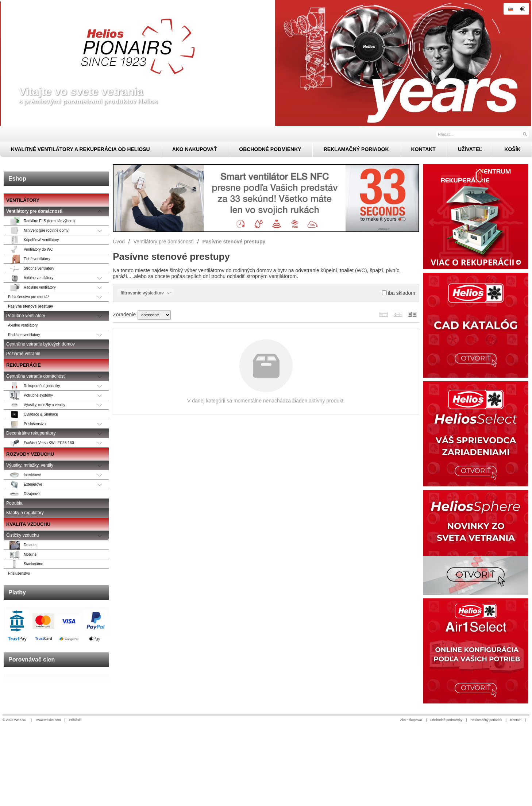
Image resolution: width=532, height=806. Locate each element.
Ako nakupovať (411, 720)
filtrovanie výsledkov (145, 293)
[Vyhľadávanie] (483, 134)
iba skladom (399, 293)
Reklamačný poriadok (486, 720)
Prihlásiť (75, 720)
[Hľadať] (525, 134)
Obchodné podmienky (446, 720)
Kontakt (516, 720)
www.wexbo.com (49, 720)
